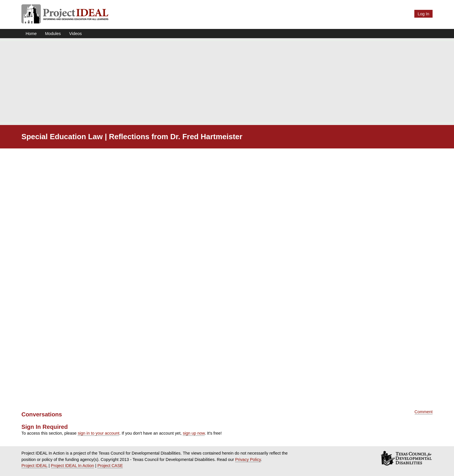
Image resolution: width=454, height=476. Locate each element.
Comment (424, 412)
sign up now (194, 433)
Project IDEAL (34, 466)
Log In (423, 14)
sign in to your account (98, 433)
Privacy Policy (248, 460)
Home (31, 34)
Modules (53, 34)
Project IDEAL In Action (73, 466)
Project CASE (110, 466)
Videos (76, 34)
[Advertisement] (227, 82)
